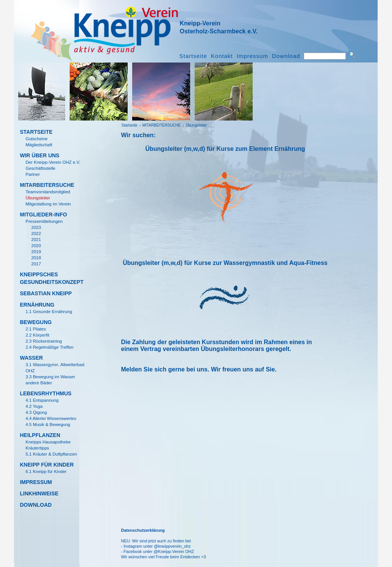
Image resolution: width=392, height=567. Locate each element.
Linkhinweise (39, 493)
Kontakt (222, 56)
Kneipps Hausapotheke (48, 442)
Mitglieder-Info (43, 215)
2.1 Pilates (36, 329)
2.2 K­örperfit (37, 335)
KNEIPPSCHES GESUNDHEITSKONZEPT (50, 278)
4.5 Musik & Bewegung (48, 424)
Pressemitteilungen (44, 221)
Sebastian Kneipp (46, 293)
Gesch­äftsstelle (40, 168)
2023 (36, 227)
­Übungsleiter (196, 125)
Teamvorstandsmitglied (48, 192)
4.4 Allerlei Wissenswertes (51, 418)
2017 (36, 264)
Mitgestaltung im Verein (48, 204)
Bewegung (36, 322)
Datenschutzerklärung (143, 530)
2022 (36, 233)
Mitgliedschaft (39, 145)
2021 (36, 240)
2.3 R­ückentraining (44, 341)
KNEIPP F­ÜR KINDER (47, 465)
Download (286, 56)
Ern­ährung (37, 305)
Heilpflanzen (40, 435)
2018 (36, 258)
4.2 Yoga (34, 406)
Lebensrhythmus (45, 393)
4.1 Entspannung (42, 400)
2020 (36, 246)
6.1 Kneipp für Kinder (46, 471)
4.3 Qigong (36, 412)
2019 (36, 252)
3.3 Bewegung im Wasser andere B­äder (50, 380)
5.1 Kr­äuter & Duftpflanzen (51, 454)
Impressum (252, 56)
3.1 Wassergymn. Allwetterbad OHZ (55, 368)
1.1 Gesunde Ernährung (49, 312)
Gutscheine (36, 139)
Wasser (31, 358)
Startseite (193, 56)
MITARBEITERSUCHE (162, 125)
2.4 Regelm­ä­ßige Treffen (49, 347)
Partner (33, 174)
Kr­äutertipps (37, 448)
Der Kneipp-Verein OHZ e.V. (53, 162)
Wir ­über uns (39, 155)
